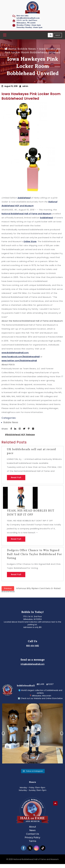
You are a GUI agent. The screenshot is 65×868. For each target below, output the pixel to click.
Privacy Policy (32, 837)
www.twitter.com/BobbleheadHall (19, 361)
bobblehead (24, 198)
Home (11, 49)
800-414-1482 (22, 16)
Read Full (16, 477)
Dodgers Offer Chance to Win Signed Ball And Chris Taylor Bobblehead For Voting (34, 554)
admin (25, 86)
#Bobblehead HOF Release (20, 435)
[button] (5, 35)
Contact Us (33, 834)
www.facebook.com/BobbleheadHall (21, 357)
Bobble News (27, 49)
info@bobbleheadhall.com (28, 18)
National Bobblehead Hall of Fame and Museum (26, 214)
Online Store (30, 241)
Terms (33, 841)
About (32, 827)
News (32, 830)
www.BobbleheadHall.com (15, 353)
